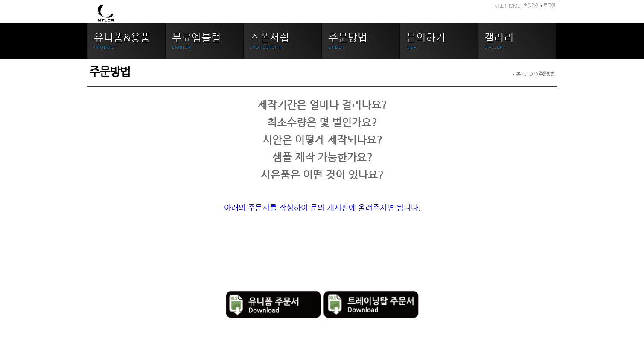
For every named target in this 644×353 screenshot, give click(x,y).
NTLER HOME (507, 6)
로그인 (549, 6)
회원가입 (531, 6)
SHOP (529, 74)
